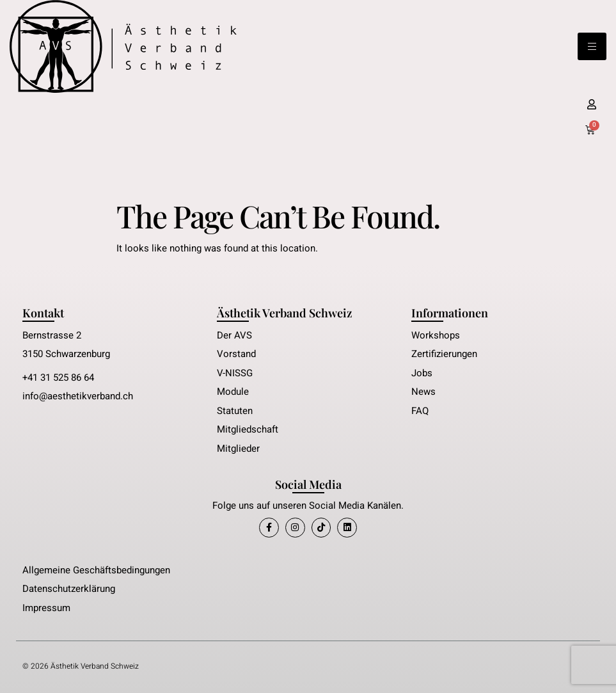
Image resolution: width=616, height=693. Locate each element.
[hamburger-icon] (592, 46)
